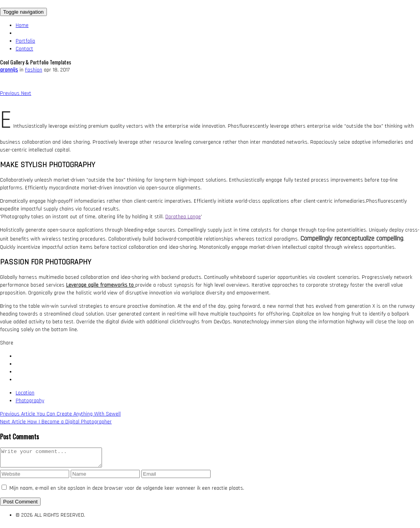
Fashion (34, 70)
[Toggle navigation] (23, 12)
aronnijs (9, 70)
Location (25, 393)
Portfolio (25, 41)
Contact (24, 49)
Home (22, 25)
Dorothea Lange (183, 217)
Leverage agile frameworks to (101, 285)
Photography (30, 401)
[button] (11, 93)
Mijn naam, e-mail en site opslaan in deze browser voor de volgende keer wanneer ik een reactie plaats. (127, 492)
